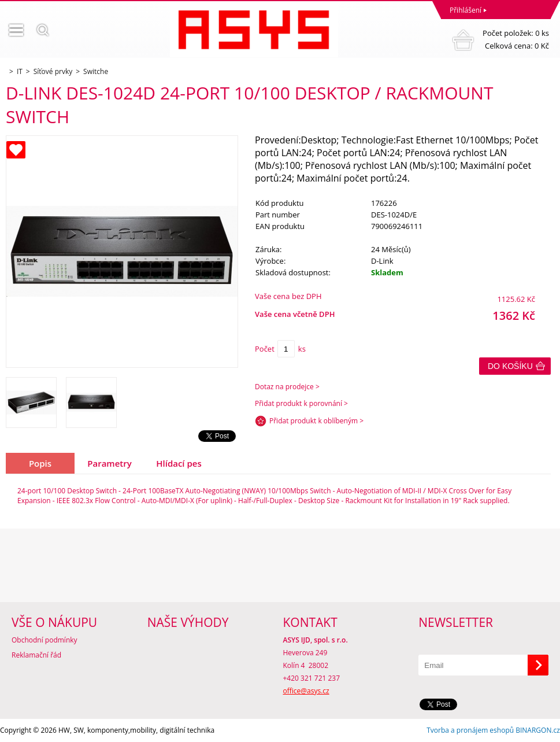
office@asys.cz (306, 691)
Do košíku (510, 366)
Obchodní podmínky (44, 640)
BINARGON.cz (538, 730)
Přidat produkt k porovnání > (301, 403)
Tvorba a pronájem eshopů (470, 730)
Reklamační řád (36, 655)
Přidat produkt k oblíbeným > (316, 421)
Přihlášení (466, 10)
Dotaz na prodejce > (287, 387)
